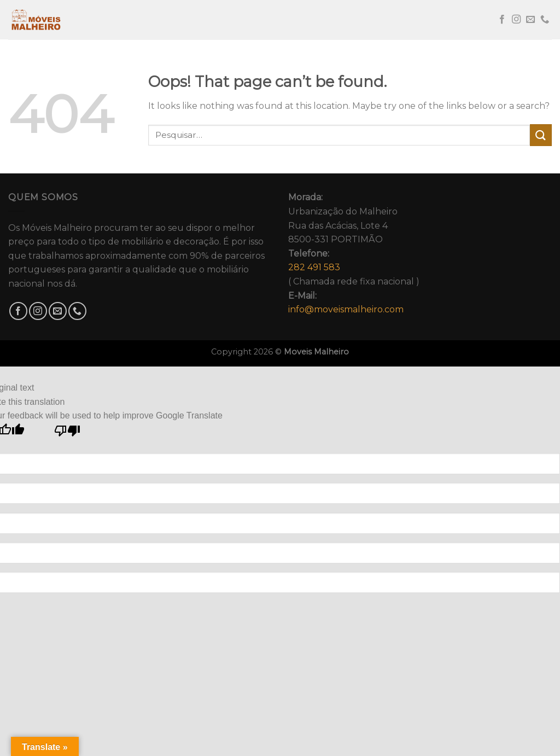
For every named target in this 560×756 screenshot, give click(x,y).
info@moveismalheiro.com (346, 309)
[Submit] (541, 135)
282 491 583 (314, 267)
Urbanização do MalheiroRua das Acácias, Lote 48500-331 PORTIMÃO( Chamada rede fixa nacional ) (354, 253)
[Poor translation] (68, 434)
